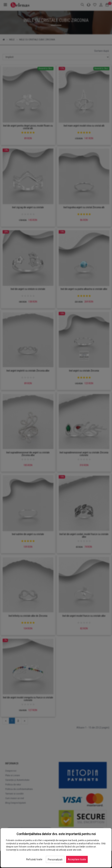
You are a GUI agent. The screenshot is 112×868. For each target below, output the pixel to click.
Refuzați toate (34, 859)
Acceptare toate (77, 859)
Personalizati (55, 860)
